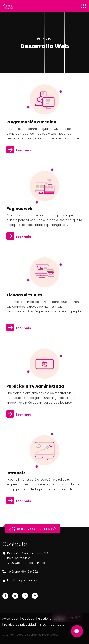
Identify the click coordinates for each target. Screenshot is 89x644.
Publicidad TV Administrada (35, 386)
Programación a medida (31, 122)
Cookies (28, 619)
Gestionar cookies (51, 619)
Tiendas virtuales (24, 295)
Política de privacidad (20, 625)
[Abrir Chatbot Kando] (77, 631)
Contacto (58, 625)
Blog (43, 625)
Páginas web (19, 208)
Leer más (19, 150)
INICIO (44, 39)
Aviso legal (10, 619)
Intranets (16, 473)
